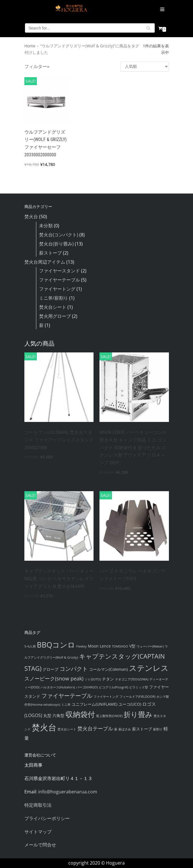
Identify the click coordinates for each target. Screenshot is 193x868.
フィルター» (37, 66)
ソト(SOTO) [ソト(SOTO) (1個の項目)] (93, 679)
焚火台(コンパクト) (59, 235)
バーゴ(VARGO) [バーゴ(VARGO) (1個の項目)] (87, 687)
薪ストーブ (50, 253)
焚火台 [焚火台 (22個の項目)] (44, 727)
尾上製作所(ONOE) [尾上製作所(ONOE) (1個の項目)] (109, 716)
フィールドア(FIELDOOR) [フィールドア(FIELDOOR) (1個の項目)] (137, 697)
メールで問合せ (40, 845)
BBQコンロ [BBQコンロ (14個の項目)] (56, 645)
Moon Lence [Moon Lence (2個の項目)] (99, 646)
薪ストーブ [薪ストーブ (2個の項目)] (142, 729)
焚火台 (31, 217)
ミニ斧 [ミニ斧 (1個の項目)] (66, 705)
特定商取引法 (38, 805)
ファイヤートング (57, 289)
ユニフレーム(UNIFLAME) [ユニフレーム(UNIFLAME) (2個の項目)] (95, 704)
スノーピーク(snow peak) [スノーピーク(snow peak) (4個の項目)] (54, 678)
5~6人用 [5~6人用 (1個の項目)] (30, 646)
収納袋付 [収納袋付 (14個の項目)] (80, 714)
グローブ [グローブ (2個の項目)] (50, 669)
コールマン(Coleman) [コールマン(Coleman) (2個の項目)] (108, 669)
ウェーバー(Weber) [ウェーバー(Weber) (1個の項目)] (150, 646)
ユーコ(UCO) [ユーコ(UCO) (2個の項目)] (130, 704)
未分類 (46, 226)
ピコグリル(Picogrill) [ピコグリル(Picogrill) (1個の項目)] (114, 687)
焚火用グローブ (55, 316)
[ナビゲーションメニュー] (156, 10)
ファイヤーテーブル (60, 280)
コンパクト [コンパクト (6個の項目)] (74, 669)
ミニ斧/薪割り (54, 298)
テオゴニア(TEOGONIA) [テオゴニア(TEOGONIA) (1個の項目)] (132, 679)
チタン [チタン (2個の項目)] (108, 679)
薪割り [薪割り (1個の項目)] (158, 729)
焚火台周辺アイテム (45, 262)
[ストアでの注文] (145, 67)
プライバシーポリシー (47, 818)
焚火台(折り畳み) (56, 244)
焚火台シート (53, 307)
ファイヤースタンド (60, 271)
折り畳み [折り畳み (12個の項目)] (138, 714)
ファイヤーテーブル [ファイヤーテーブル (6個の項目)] (67, 695)
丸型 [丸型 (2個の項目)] (47, 715)
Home (30, 46)
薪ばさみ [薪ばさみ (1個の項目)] (125, 729)
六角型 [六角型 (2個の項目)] (58, 715)
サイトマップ (38, 832)
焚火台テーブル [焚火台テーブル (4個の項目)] (95, 728)
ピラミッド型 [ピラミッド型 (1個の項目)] (139, 687)
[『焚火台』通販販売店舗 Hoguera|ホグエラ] (71, 9)
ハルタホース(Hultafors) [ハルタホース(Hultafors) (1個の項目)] (58, 687)
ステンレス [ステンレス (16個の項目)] (149, 668)
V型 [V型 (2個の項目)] (132, 646)
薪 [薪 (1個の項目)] (116, 729)
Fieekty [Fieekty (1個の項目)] (81, 646)
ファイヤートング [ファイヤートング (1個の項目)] (106, 697)
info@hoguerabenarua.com (68, 792)
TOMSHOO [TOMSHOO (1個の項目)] (120, 646)
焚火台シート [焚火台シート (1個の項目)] (67, 729)
